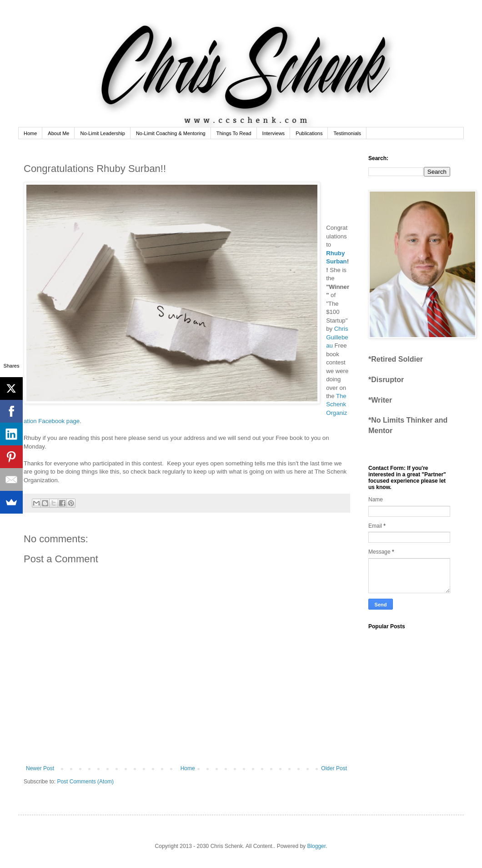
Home (30, 133)
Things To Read (234, 133)
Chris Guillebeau (337, 337)
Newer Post (40, 768)
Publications (309, 133)
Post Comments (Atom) (85, 782)
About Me (58, 133)
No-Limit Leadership (102, 133)
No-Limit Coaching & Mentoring (171, 133)
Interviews (274, 133)
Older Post (334, 768)
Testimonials (347, 133)
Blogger (316, 846)
